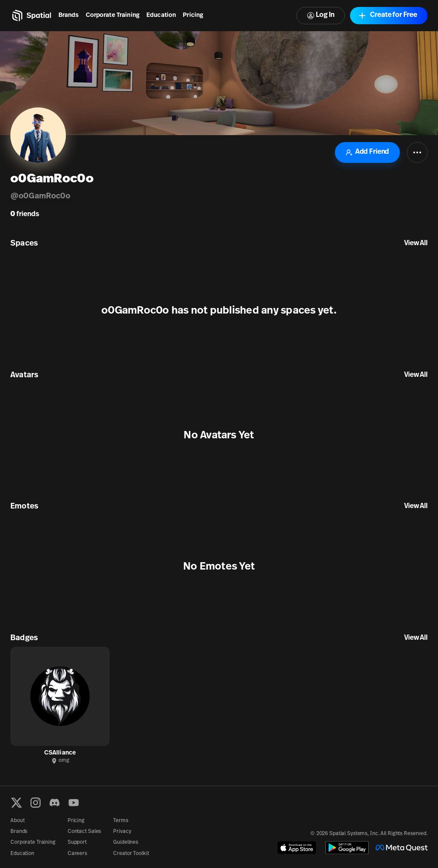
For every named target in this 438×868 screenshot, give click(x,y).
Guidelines (126, 842)
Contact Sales (84, 832)
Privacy (122, 832)
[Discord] (55, 803)
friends (25, 214)
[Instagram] (36, 803)
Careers (77, 854)
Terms (120, 821)
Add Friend (367, 152)
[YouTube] (74, 803)
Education (161, 15)
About (17, 821)
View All (416, 243)
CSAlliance (60, 753)
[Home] (31, 16)
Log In (321, 15)
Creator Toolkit (131, 854)
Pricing (193, 15)
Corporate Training (113, 15)
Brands (69, 15)
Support (77, 842)
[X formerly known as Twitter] (16, 803)
